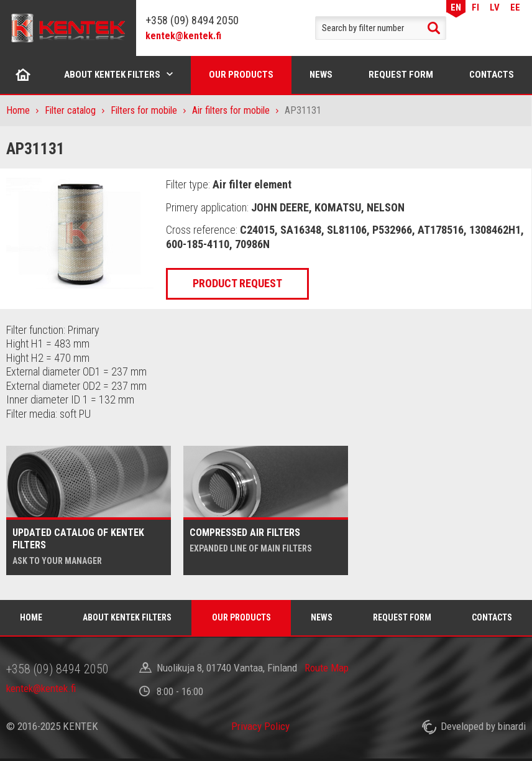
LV (495, 7)
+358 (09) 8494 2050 (192, 20)
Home (23, 75)
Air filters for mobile (231, 110)
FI (475, 7)
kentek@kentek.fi (183, 36)
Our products (241, 75)
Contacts (492, 75)
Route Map (327, 668)
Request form (401, 75)
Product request (237, 283)
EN (456, 7)
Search (434, 28)
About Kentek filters (112, 75)
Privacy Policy (260, 726)
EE (515, 7)
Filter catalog (70, 110)
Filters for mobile (144, 110)
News (321, 75)
